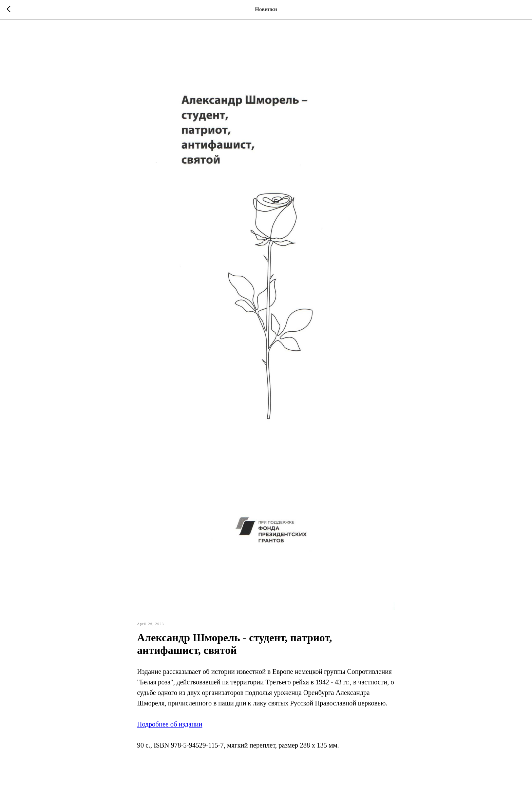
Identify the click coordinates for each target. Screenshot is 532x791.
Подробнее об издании (170, 724)
